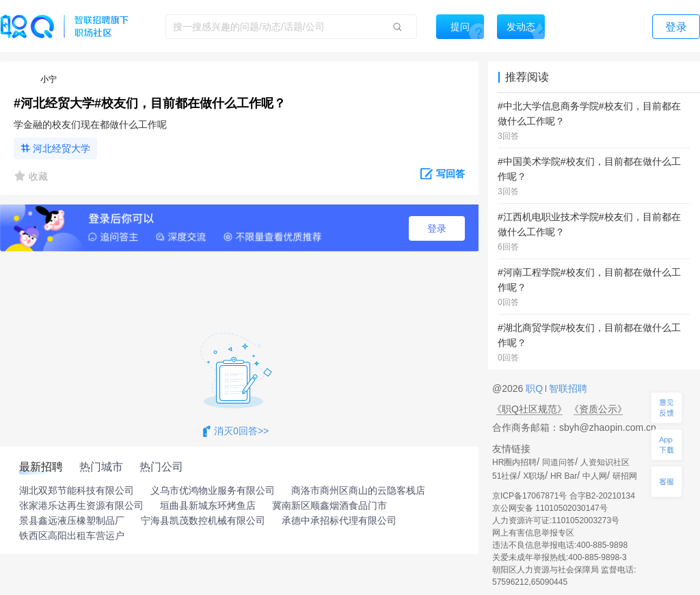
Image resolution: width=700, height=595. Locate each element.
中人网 (595, 476)
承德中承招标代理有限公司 (339, 520)
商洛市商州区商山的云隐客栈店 (358, 490)
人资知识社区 (605, 462)
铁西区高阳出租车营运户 (72, 535)
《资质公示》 (598, 409)
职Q (536, 388)
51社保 (505, 476)
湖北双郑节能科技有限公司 (77, 490)
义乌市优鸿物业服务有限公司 (213, 490)
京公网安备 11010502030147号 (550, 508)
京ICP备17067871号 (529, 496)
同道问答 (558, 462)
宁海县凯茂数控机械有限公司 (203, 520)
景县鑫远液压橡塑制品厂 (72, 520)
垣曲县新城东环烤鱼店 (208, 505)
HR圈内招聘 (514, 462)
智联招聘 (567, 388)
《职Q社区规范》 (529, 409)
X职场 (534, 476)
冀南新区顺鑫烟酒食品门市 (329, 505)
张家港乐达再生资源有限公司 (81, 505)
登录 (437, 228)
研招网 (625, 476)
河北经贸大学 (62, 148)
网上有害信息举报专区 (533, 533)
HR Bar (564, 476)
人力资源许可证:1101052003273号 (556, 520)
